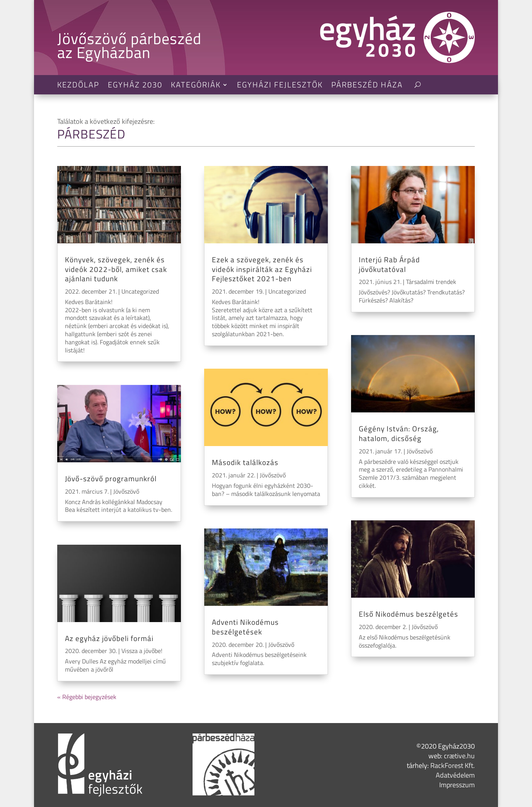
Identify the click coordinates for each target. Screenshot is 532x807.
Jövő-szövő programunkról (111, 478)
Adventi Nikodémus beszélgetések (245, 627)
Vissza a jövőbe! (142, 651)
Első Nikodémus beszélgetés (408, 614)
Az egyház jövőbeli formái (109, 638)
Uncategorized (140, 291)
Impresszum (457, 785)
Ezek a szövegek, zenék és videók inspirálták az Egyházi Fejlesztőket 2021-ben (262, 269)
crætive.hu (459, 756)
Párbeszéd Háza (367, 86)
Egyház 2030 (135, 86)
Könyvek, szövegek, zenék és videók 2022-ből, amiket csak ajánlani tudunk (116, 269)
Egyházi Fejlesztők (280, 86)
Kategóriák (196, 86)
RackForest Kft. (453, 765)
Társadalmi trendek (431, 282)
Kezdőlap (78, 86)
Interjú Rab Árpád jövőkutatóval (389, 264)
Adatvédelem (455, 775)
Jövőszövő (126, 491)
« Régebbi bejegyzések (87, 697)
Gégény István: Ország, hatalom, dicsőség (399, 433)
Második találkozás (245, 462)
